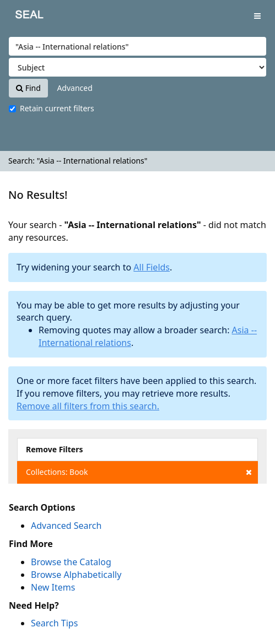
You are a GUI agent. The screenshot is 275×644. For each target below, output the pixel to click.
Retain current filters (52, 108)
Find (28, 88)
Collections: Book (139, 472)
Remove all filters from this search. (88, 406)
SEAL (21, 17)
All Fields (152, 267)
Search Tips (54, 623)
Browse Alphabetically (76, 575)
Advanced (74, 88)
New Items (53, 587)
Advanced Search (66, 526)
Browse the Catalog (71, 562)
